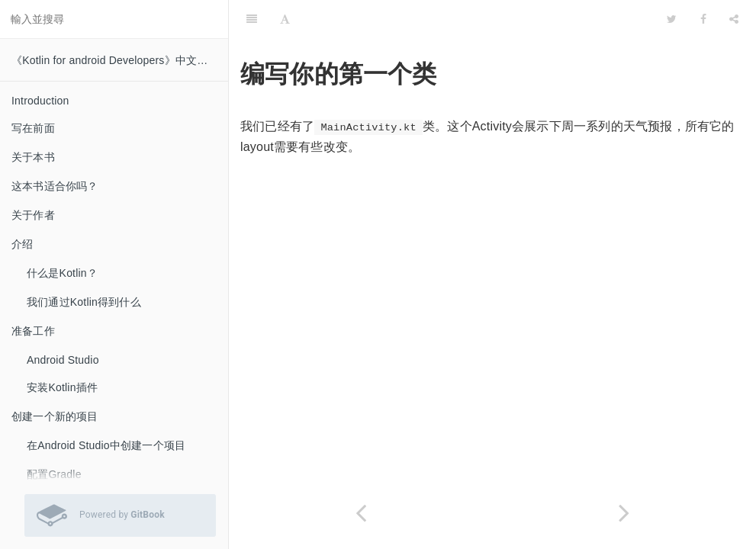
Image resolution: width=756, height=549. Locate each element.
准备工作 (33, 331)
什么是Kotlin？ (62, 273)
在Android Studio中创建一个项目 (106, 445)
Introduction (40, 101)
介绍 (22, 244)
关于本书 (33, 157)
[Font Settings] (285, 19)
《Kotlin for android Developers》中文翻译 (115, 60)
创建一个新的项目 (55, 416)
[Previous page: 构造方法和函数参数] (361, 513)
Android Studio (63, 360)
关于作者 (33, 215)
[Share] (734, 19)
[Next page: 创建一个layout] (625, 513)
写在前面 (33, 128)
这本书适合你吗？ (55, 186)
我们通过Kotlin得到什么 (84, 302)
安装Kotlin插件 (62, 387)
